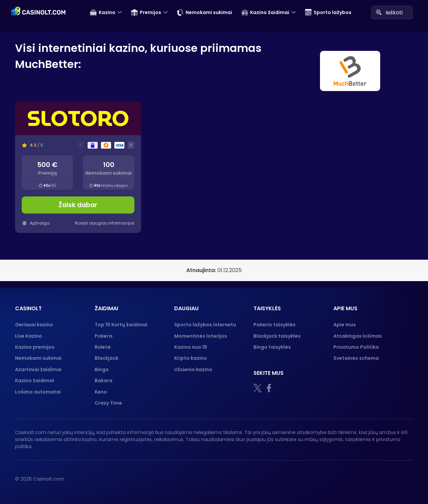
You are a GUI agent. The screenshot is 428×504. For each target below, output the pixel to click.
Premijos (146, 12)
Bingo (102, 369)
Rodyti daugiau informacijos (105, 223)
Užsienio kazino (193, 369)
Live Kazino (29, 336)
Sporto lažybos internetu (205, 325)
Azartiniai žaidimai (38, 369)
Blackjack (106, 358)
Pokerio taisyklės (275, 325)
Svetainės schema (356, 358)
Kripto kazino (191, 358)
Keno (101, 392)
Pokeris (104, 336)
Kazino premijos (35, 347)
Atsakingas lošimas (358, 336)
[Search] (379, 12)
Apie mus (345, 325)
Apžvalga (36, 223)
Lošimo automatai (38, 392)
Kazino (103, 12)
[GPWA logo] (398, 479)
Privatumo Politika (356, 347)
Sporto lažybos (328, 12)
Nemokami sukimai (204, 12)
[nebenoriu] (321, 479)
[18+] (291, 479)
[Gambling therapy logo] (360, 479)
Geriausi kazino (34, 325)
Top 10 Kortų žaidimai (121, 325)
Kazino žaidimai (265, 12)
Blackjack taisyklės (277, 336)
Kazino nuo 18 (191, 347)
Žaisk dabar (78, 205)
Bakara (103, 381)
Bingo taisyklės (272, 347)
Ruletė (103, 347)
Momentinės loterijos (201, 336)
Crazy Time (108, 403)
